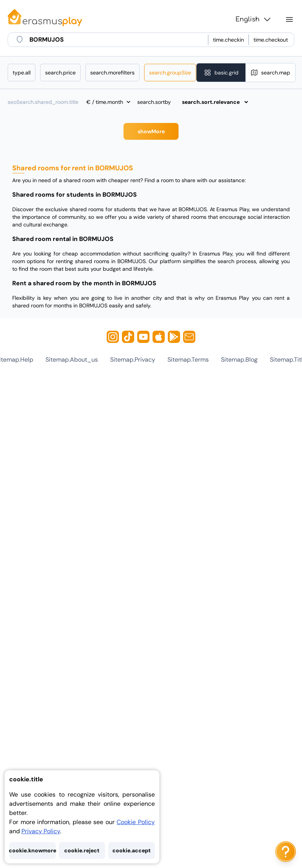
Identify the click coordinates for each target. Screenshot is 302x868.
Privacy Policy (41, 831)
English (254, 19)
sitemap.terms (188, 360)
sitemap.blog (239, 360)
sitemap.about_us (72, 360)
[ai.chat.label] (286, 852)
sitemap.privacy (133, 360)
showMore (151, 131)
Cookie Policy (136, 822)
